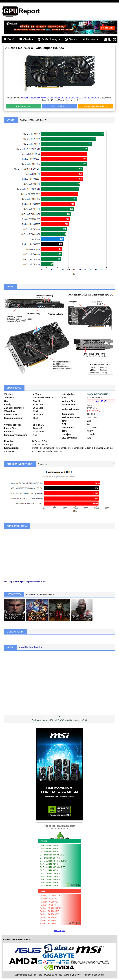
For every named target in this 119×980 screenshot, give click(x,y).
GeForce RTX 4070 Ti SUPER (54, 861)
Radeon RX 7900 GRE (50, 908)
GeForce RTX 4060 (49, 883)
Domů (9, 39)
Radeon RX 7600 (48, 923)
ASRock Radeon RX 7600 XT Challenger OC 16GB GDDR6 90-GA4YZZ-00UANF (60, 98)
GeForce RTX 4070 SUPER (53, 867)
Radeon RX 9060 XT (49, 917)
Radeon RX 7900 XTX (50, 896)
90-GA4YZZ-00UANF (98, 394)
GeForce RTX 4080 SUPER (53, 855)
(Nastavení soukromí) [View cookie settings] (93, 975)
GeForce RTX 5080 (49, 852)
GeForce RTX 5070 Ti (50, 858)
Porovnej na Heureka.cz (96, 106)
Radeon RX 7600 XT (49, 920)
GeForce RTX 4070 (49, 870)
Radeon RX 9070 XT (49, 899)
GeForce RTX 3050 (49, 886)
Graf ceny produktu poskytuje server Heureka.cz (25, 582)
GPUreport (60, 930)
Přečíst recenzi (23, 106)
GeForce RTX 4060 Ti (50, 879)
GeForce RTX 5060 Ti (50, 873)
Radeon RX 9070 (48, 905)
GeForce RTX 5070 (49, 864)
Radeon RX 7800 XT (49, 911)
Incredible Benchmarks (30, 647)
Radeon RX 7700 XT (49, 914)
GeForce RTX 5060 (49, 876)
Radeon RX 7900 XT (49, 902)
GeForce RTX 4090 (49, 849)
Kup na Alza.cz (60, 106)
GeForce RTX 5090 (49, 846)
